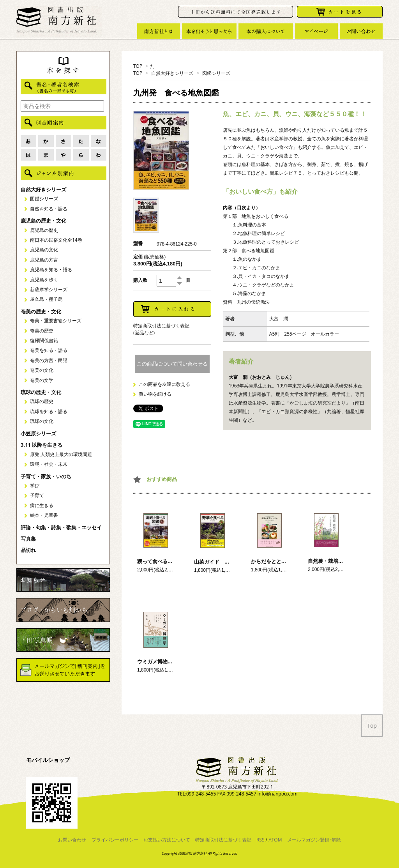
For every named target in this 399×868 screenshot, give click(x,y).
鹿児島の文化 (44, 250)
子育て (37, 495)
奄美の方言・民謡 (49, 360)
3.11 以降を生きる (41, 445)
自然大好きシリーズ (172, 73)
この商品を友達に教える (164, 384)
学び (35, 485)
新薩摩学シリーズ (49, 289)
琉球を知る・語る (49, 411)
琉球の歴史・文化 (41, 392)
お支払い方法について (167, 840)
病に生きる (42, 505)
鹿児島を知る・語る (51, 270)
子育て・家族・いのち (46, 476)
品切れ (28, 550)
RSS (260, 840)
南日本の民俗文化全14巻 (56, 240)
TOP (138, 66)
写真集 (28, 539)
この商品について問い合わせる (172, 364)
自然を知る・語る (49, 209)
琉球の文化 (42, 421)
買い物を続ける (155, 394)
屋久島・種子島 (46, 299)
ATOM (275, 840)
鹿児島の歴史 (44, 230)
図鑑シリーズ (216, 73)
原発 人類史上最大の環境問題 (61, 454)
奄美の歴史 (42, 331)
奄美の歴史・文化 (41, 311)
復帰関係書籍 (44, 340)
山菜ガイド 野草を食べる (224, 562)
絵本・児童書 (44, 515)
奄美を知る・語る (49, 350)
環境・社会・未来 (49, 464)
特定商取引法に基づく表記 (223, 840)
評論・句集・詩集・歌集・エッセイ (61, 527)
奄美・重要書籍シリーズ (56, 321)
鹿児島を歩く (44, 280)
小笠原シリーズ (38, 433)
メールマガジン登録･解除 (314, 840)
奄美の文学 (42, 380)
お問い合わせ (72, 840)
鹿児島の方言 (44, 260)
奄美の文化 (42, 370)
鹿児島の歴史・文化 (43, 221)
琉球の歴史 (42, 401)
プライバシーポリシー (115, 840)
